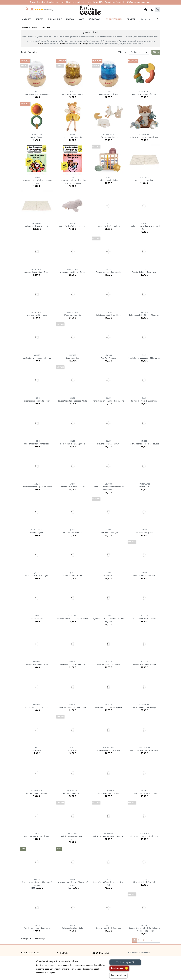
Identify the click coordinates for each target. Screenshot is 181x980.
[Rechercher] (147, 19)
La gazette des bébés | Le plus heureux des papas (73, 180)
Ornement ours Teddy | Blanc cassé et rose (37, 882)
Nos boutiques (30, 953)
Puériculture (55, 19)
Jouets (39, 19)
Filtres (156, 52)
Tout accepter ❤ (125, 962)
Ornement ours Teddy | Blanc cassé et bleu (73, 882)
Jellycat (40, 44)
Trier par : (123, 52)
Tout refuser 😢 (119, 968)
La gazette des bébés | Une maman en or (37, 180)
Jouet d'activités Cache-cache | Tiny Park (108, 882)
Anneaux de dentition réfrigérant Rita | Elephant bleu (108, 487)
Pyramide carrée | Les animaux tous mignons (108, 619)
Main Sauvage (83, 44)
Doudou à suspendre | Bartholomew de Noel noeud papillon (144, 928)
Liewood (62, 44)
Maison (70, 19)
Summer (131, 19)
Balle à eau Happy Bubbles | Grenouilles (73, 836)
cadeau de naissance (49, 2)
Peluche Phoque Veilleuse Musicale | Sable (144, 226)
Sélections (94, 19)
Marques (26, 19)
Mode (81, 19)
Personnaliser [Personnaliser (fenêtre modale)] (118, 975)
